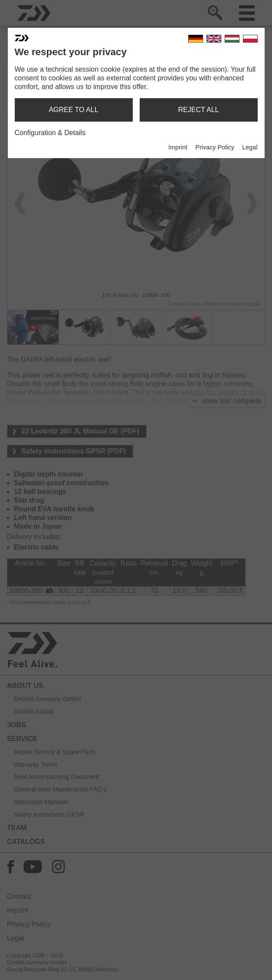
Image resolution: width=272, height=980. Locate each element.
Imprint (178, 147)
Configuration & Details (50, 133)
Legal (250, 147)
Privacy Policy (215, 147)
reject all (199, 110)
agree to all (73, 110)
